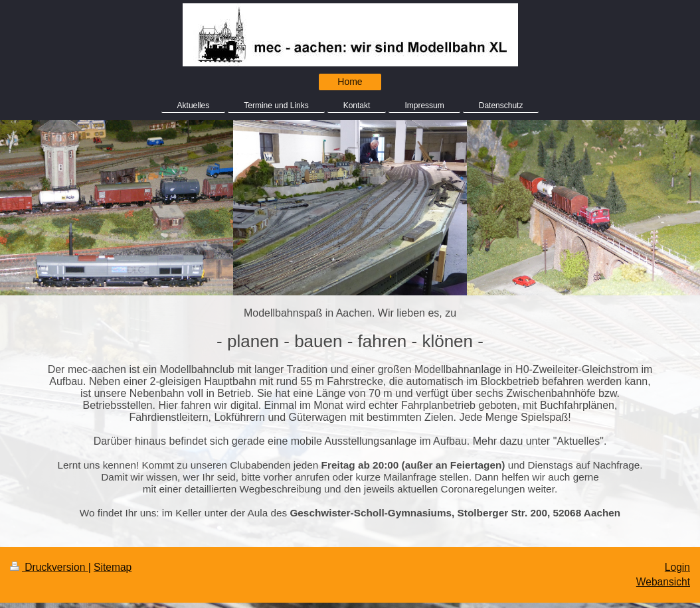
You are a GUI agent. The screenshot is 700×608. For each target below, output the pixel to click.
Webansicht (663, 582)
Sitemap (113, 567)
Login (677, 567)
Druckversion (49, 567)
